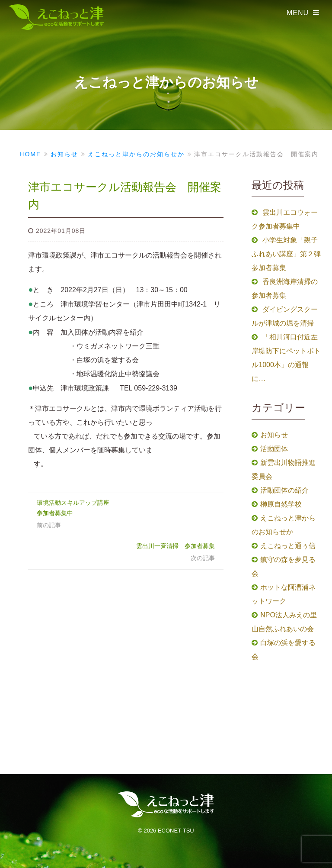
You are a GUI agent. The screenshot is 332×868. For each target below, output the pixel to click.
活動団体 (274, 449)
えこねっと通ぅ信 (288, 546)
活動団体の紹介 (284, 490)
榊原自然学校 (281, 504)
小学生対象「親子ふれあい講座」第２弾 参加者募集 (290, 254)
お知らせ (274, 435)
